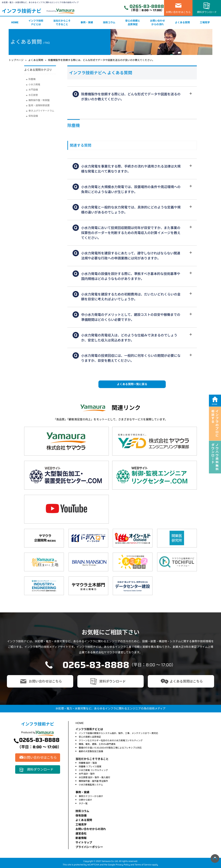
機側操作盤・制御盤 (39, 100)
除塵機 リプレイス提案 (90, 767)
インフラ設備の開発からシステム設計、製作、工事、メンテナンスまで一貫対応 (118, 733)
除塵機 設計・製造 (88, 763)
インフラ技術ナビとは (36, 23)
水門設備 (33, 90)
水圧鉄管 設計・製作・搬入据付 (94, 777)
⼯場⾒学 (81, 825)
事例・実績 (87, 22)
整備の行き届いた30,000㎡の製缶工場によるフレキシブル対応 (110, 748)
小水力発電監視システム (91, 785)
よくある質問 (182, 22)
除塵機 (32, 79)
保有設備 (33, 116)
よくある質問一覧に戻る (132, 384)
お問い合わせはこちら (178, 12)
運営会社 (81, 834)
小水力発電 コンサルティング (93, 770)
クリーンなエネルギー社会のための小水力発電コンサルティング (111, 740)
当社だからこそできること (62, 23)
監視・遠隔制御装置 (39, 105)
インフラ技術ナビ (22, 11)
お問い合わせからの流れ (157, 23)
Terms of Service (143, 865)
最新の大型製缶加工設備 (91, 751)
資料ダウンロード (207, 12)
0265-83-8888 (147, 6)
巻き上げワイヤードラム (41, 111)
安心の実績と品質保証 (133, 23)
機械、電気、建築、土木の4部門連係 (97, 744)
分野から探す (85, 800)
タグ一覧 (83, 803)
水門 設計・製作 (87, 774)
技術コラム (109, 22)
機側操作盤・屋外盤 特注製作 (93, 781)
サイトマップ (84, 843)
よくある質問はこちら (186, 681)
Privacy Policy (123, 865)
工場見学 (205, 22)
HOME (15, 22)
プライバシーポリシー (89, 847)
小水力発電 (34, 85)
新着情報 (81, 838)
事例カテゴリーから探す (91, 796)
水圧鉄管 (33, 95)
